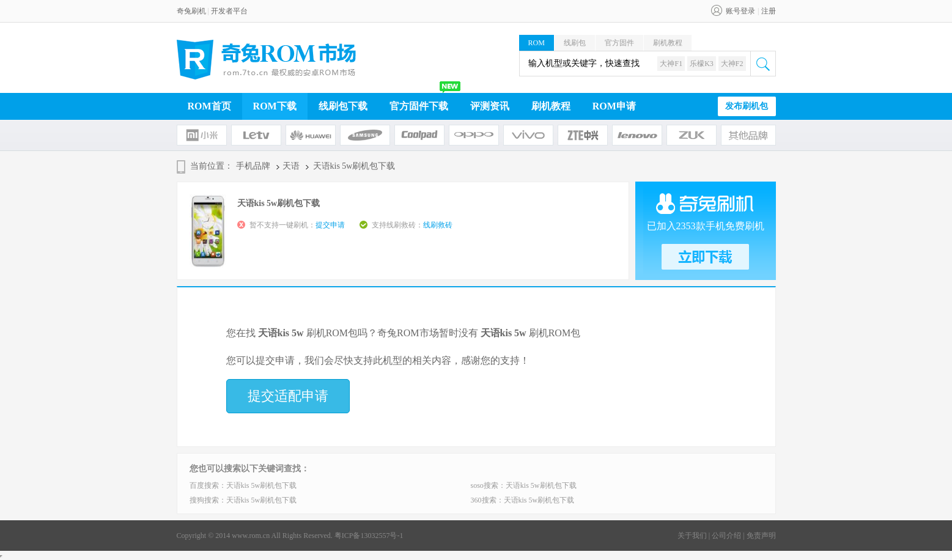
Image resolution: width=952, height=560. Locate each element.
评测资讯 (490, 106)
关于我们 (692, 536)
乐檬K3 (702, 64)
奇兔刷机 (191, 11)
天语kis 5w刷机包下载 (262, 485)
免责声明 (761, 536)
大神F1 (671, 64)
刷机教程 (668, 43)
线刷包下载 (343, 106)
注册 (769, 11)
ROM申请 (614, 106)
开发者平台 (229, 11)
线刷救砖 (438, 225)
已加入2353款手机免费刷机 (706, 226)
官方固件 (619, 43)
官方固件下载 (419, 106)
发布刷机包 (747, 106)
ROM (537, 43)
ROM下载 (275, 106)
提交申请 (330, 225)
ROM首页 (209, 106)
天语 (291, 166)
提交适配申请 (288, 396)
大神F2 (732, 64)
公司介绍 (726, 536)
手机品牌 (253, 166)
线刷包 (575, 43)
